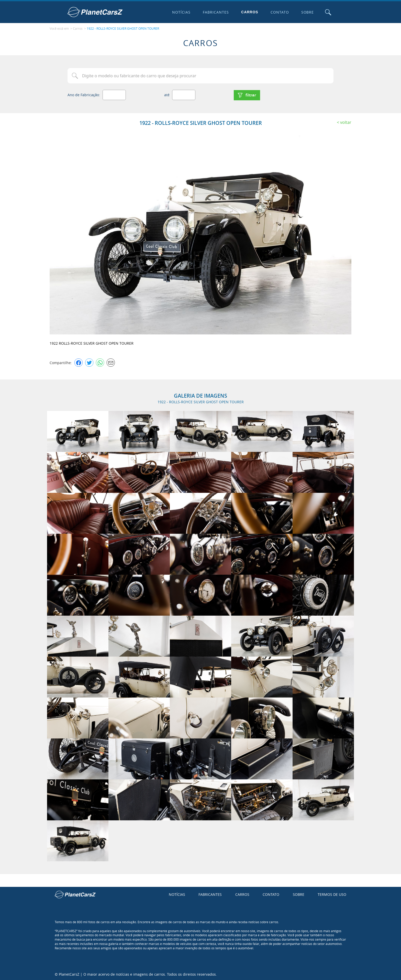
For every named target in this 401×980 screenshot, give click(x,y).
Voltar (346, 122)
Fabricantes (216, 12)
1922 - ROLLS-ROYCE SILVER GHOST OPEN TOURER (123, 28)
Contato (279, 12)
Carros (249, 12)
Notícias (181, 12)
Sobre (307, 12)
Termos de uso (332, 894)
